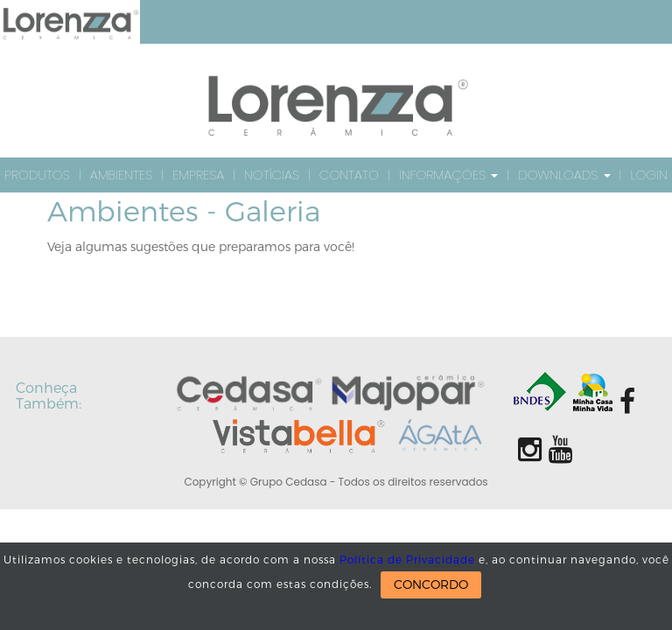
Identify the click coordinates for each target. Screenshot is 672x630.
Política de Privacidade (407, 560)
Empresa (198, 175)
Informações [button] (448, 175)
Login (648, 175)
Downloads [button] (564, 175)
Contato (349, 175)
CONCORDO (431, 585)
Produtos (37, 175)
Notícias (272, 175)
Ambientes (121, 175)
